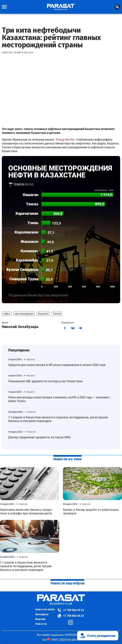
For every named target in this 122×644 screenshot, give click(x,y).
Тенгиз (57, 314)
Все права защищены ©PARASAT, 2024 (61, 635)
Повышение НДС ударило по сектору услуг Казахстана (45, 381)
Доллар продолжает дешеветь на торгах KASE (40, 437)
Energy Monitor (66, 140)
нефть (7, 314)
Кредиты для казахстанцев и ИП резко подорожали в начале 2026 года (57, 365)
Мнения (40, 619)
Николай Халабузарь (20, 327)
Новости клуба (45, 609)
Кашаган (43, 314)
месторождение (24, 314)
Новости (41, 624)
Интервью (42, 614)
